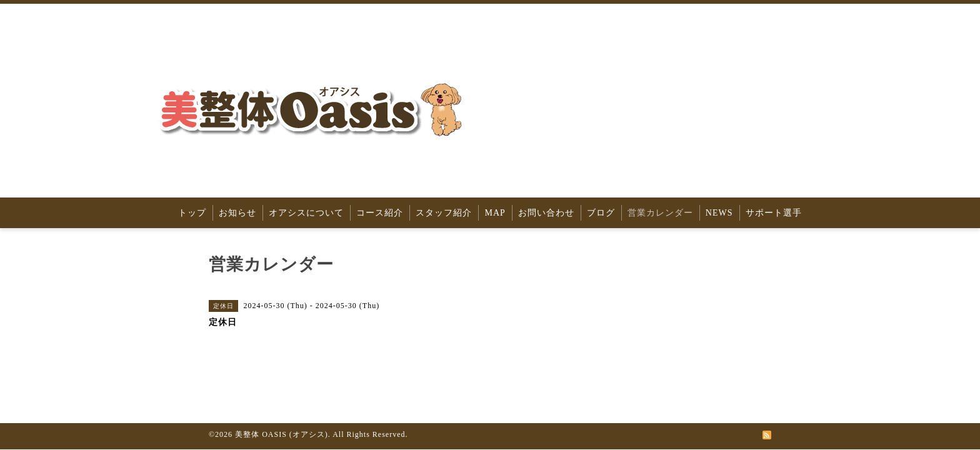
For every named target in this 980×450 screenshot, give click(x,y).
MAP (495, 213)
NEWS (719, 213)
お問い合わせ (546, 213)
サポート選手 (774, 213)
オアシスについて (306, 213)
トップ (192, 213)
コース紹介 (380, 213)
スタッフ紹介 (444, 213)
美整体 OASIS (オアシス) (282, 434)
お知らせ (237, 213)
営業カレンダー (660, 213)
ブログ (601, 213)
